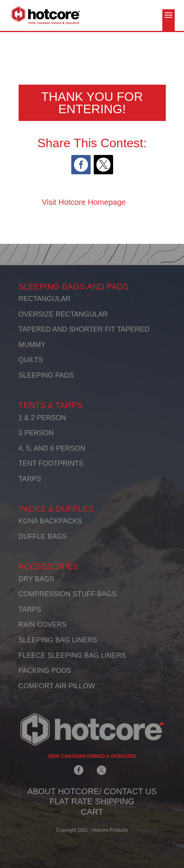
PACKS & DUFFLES (56, 509)
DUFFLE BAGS (43, 536)
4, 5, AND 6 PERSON (52, 448)
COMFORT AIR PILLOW (57, 686)
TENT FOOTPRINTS (51, 463)
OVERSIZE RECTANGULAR (63, 314)
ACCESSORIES (48, 567)
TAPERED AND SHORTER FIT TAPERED (84, 329)
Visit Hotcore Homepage (61, 202)
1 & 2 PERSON (42, 418)
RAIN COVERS (43, 625)
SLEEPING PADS (46, 375)
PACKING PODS (45, 671)
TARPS (30, 479)
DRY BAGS (36, 579)
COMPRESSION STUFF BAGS (68, 594)
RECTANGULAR (45, 299)
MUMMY (32, 345)
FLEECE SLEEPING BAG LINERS (72, 655)
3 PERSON (36, 433)
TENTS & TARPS (51, 405)
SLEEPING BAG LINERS (58, 640)
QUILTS (31, 360)
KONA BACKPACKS (50, 521)
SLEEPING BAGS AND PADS (74, 287)
